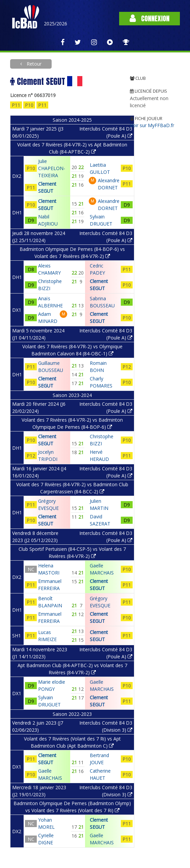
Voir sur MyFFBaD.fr (152, 125)
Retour (33, 64)
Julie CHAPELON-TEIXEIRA (52, 168)
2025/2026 (56, 24)
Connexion (150, 18)
